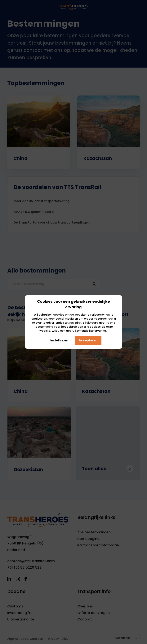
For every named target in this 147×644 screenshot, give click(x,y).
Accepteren (88, 340)
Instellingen (58, 340)
